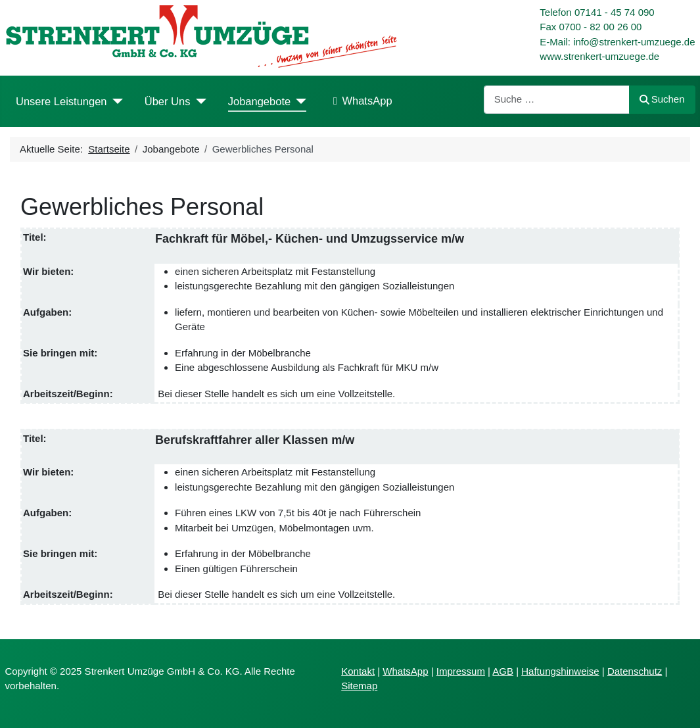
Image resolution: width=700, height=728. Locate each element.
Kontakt (358, 671)
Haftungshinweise (560, 671)
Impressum (461, 671)
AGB (503, 671)
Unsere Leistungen (61, 101)
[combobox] (557, 100)
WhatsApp (360, 101)
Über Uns (168, 101)
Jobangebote (259, 101)
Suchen (662, 99)
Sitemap (359, 686)
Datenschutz (635, 671)
